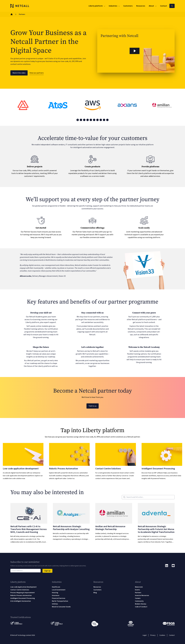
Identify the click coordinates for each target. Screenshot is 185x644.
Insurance (56, 595)
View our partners (37, 73)
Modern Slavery (141, 604)
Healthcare (56, 587)
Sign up (47, 571)
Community (139, 601)
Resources (97, 587)
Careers (138, 598)
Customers (97, 590)
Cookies (162, 635)
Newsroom (139, 587)
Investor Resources (142, 595)
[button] (136, 51)
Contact (172, 635)
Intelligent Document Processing (23, 598)
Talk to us (93, 406)
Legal (145, 635)
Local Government (59, 590)
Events (137, 590)
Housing (55, 593)
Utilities (55, 604)
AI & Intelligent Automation (21, 601)
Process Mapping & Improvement (23, 593)
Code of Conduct (141, 607)
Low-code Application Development (23, 587)
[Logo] (20, 6)
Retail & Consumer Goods (61, 607)
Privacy (153, 635)
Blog (95, 593)
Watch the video (19, 73)
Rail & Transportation (60, 601)
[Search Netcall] (172, 6)
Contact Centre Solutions (20, 590)
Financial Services (59, 598)
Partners (138, 593)
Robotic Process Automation (21, 595)
